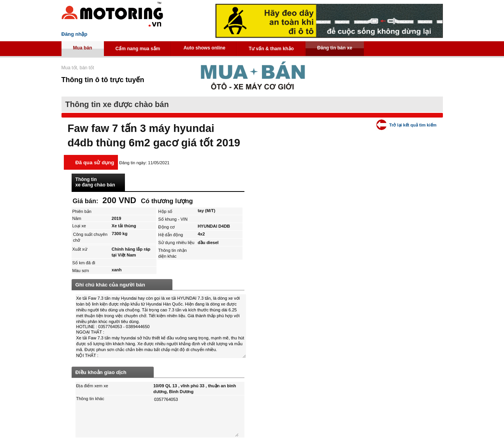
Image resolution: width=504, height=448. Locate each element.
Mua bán (83, 48)
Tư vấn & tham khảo (271, 49)
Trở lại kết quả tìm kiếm (413, 125)
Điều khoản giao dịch (101, 372)
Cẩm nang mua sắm (138, 49)
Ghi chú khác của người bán (110, 285)
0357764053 (196, 416)
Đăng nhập (75, 34)
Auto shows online (204, 48)
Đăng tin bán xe (335, 48)
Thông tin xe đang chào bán (95, 182)
